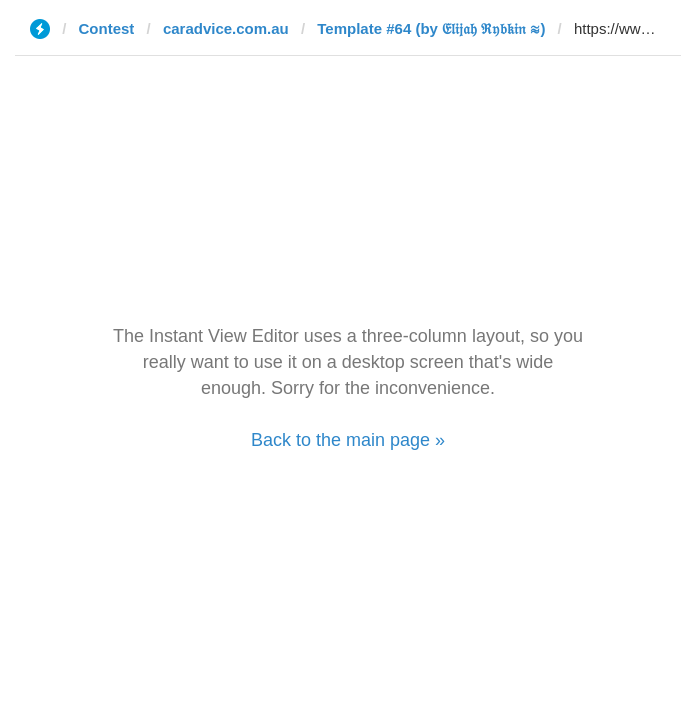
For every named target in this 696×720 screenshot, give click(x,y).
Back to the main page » (348, 440)
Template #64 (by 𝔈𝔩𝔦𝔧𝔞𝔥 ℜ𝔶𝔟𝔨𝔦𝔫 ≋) (431, 28)
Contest (107, 28)
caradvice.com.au (226, 28)
